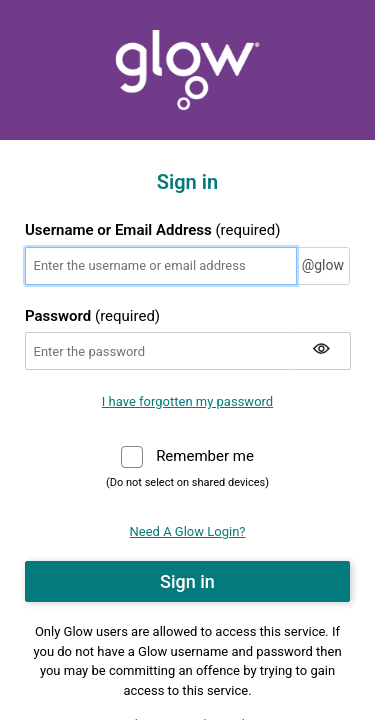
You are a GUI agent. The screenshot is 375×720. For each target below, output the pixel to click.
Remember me (205, 455)
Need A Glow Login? (188, 531)
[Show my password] (321, 351)
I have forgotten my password (187, 401)
